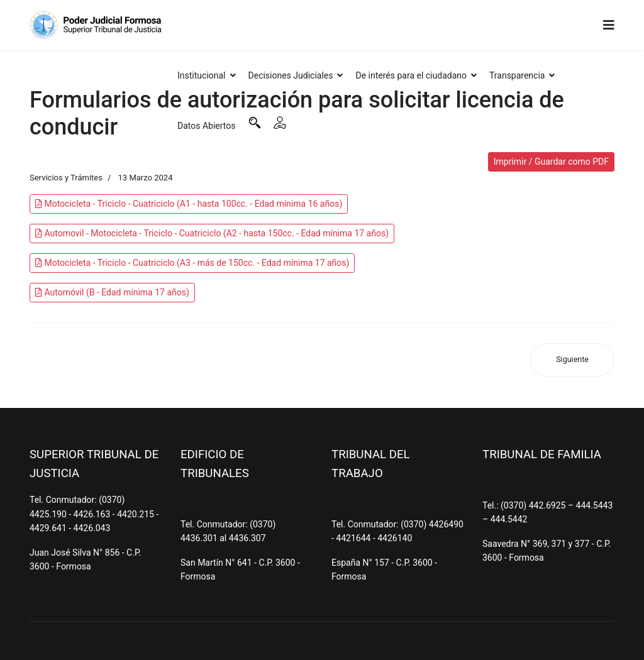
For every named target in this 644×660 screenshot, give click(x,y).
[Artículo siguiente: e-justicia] (572, 360)
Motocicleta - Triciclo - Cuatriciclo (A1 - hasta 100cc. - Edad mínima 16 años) (189, 204)
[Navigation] (609, 25)
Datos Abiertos (207, 126)
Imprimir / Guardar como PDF (551, 162)
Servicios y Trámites (66, 178)
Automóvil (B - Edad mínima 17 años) (112, 292)
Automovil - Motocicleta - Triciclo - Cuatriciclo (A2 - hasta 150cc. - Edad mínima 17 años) (212, 233)
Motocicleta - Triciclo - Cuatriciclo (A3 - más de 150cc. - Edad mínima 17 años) (192, 263)
